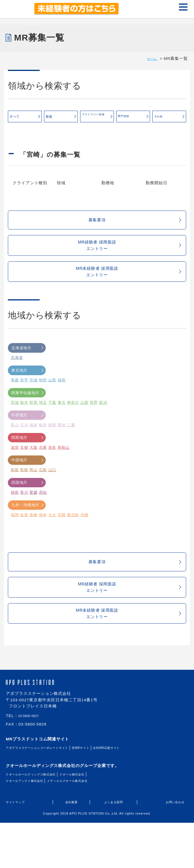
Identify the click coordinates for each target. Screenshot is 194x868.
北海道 (17, 383)
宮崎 (62, 540)
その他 (169, 119)
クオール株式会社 (97, 820)
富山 (15, 450)
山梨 (86, 428)
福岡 (15, 540)
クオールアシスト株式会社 (32, 826)
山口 (53, 495)
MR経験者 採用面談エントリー (126, 259)
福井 (34, 450)
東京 (62, 428)
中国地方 (27, 485)
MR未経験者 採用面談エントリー (125, 293)
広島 (43, 495)
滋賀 (15, 473)
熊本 (43, 540)
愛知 (62, 450)
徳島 (15, 518)
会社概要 (71, 848)
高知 (43, 518)
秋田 (43, 405)
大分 (53, 540)
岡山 (34, 495)
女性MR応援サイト (143, 794)
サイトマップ (19, 848)
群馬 (34, 428)
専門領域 (133, 118)
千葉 (53, 428)
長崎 (34, 540)
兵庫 (43, 473)
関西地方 (27, 463)
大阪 (34, 473)
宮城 (34, 405)
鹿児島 (74, 540)
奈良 (53, 473)
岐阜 (43, 450)
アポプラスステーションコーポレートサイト (49, 794)
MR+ (16, 9)
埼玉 (43, 428)
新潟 (105, 428)
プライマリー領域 (98, 117)
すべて (25, 119)
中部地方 (27, 440)
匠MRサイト (109, 794)
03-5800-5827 (32, 762)
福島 (62, 405)
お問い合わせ (172, 848)
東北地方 (27, 395)
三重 (72, 450)
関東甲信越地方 (27, 418)
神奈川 (74, 428)
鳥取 (15, 495)
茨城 (15, 428)
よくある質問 (114, 848)
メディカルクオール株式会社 (90, 826)
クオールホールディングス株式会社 (41, 820)
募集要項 (133, 227)
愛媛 (34, 518)
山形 (53, 405)
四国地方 (27, 508)
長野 (95, 428)
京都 (24, 473)
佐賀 (24, 540)
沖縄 (86, 540)
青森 (15, 405)
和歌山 (64, 473)
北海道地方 (27, 373)
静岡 (53, 450)
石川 (24, 450)
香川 (24, 518)
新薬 (61, 119)
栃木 (24, 428)
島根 (24, 495)
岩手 (24, 405)
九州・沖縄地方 (27, 530)
